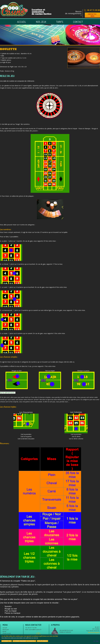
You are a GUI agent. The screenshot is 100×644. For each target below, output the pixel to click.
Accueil (22, 22)
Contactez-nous (92, 15)
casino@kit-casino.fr (35, 630)
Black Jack (6, 630)
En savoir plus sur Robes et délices (66, 631)
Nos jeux (41, 22)
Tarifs (60, 22)
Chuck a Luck (7, 633)
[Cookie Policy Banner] (50, 639)
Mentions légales (94, 632)
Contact (78, 22)
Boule (4, 631)
